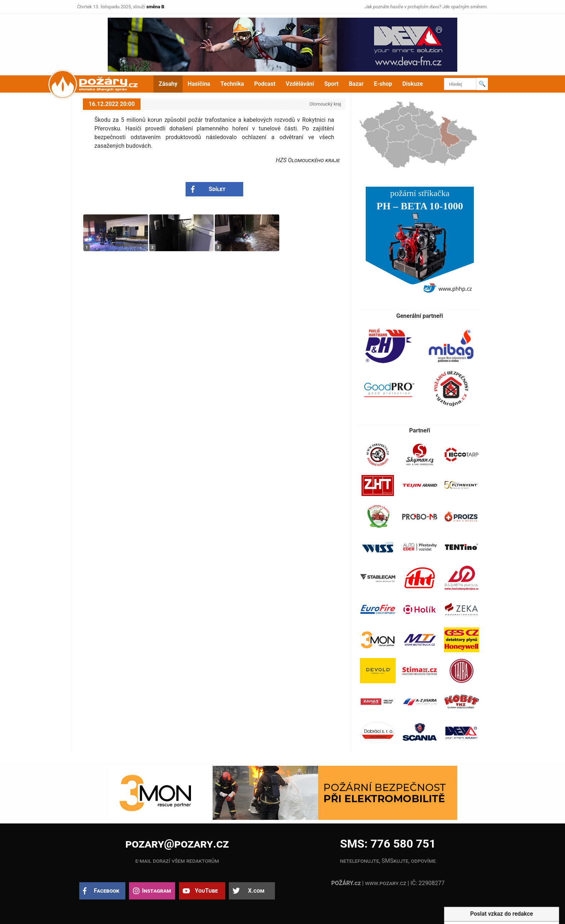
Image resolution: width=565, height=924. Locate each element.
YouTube (206, 891)
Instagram (156, 891)
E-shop (383, 84)
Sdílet (217, 189)
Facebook (107, 891)
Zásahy (168, 84)
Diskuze (413, 84)
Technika (232, 84)
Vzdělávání (300, 84)
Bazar (356, 84)
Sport (332, 84)
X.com (256, 891)
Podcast (265, 84)
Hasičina (199, 84)
